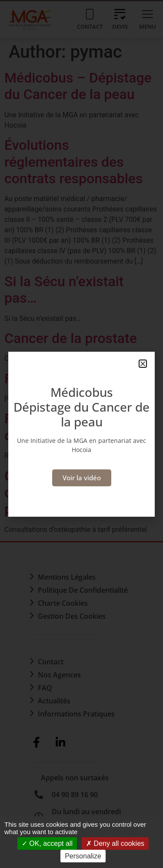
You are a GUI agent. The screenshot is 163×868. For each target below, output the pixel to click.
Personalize (83, 856)
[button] (143, 364)
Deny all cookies (115, 843)
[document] (81, 434)
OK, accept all (47, 843)
